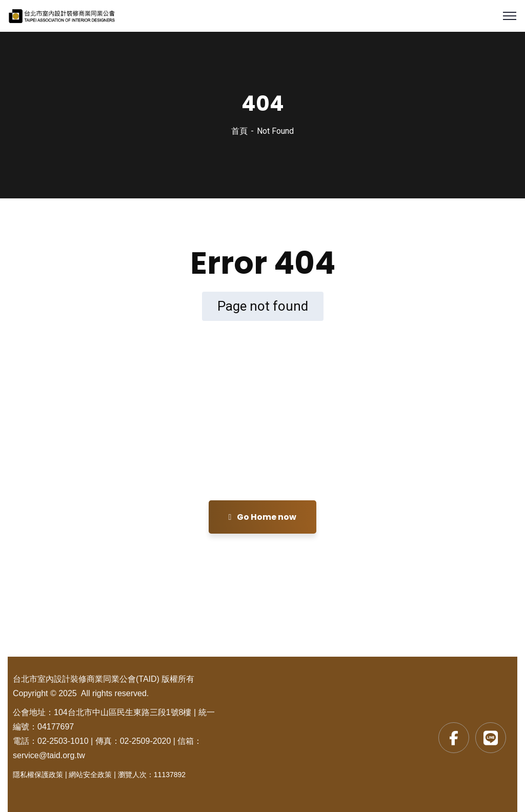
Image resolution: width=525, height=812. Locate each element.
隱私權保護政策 (38, 775)
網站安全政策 (90, 775)
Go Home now (263, 517)
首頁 (239, 131)
